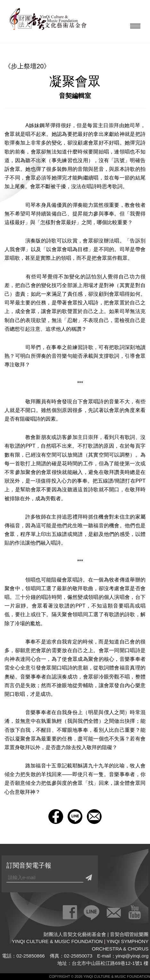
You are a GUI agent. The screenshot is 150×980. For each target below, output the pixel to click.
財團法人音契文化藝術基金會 (48, 21)
